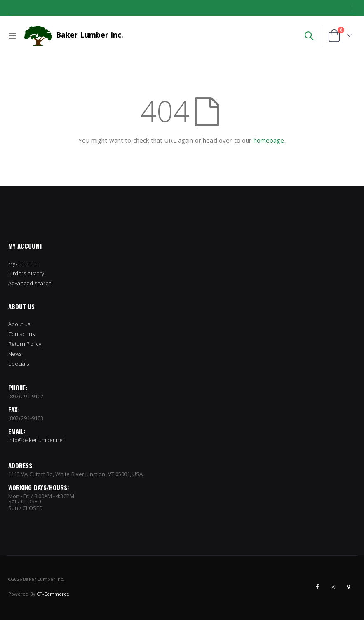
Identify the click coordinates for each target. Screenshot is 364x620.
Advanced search (30, 283)
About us (19, 324)
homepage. (270, 140)
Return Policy (25, 344)
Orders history (26, 273)
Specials (19, 364)
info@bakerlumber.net (36, 440)
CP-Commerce (53, 594)
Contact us (21, 334)
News (15, 354)
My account (23, 263)
